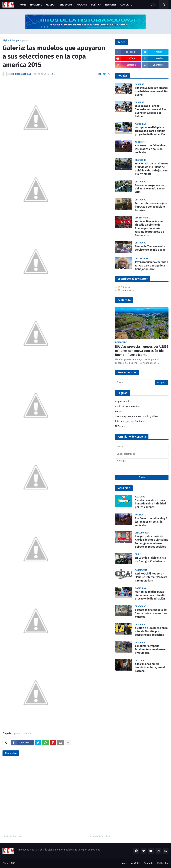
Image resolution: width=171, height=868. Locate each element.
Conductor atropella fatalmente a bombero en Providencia (151, 649)
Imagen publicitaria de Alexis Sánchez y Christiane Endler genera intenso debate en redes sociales (152, 541)
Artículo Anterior (13, 836)
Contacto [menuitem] (126, 5)
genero (25, 41)
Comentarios (126, 291)
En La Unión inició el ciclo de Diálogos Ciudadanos (150, 559)
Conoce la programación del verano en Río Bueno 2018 (150, 189)
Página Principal (11, 41)
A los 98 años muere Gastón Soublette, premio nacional (151, 667)
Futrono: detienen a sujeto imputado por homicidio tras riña (151, 207)
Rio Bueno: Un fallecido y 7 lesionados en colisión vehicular (151, 149)
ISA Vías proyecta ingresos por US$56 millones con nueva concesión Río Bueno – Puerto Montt (142, 351)
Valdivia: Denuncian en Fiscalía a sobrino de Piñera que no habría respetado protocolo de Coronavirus (149, 228)
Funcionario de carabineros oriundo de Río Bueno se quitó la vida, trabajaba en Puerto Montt (152, 169)
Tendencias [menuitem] (65, 5)
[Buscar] (142, 382)
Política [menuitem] (96, 5)
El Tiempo (120, 426)
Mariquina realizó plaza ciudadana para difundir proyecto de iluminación (150, 131)
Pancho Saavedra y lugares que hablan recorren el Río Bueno (151, 91)
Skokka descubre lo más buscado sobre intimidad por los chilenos (150, 504)
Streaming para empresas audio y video (136, 416)
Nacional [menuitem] (36, 5)
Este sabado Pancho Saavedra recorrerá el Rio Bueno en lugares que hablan (150, 111)
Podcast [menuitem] (82, 5)
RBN (13, 863)
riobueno (27, 734)
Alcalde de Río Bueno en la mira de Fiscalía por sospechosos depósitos (151, 631)
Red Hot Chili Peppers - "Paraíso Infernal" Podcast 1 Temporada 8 (151, 577)
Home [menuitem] (23, 5)
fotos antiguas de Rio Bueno (130, 421)
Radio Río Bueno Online (128, 407)
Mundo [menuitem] (50, 5)
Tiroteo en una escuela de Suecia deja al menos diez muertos (151, 613)
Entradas (124, 287)
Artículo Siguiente (99, 836)
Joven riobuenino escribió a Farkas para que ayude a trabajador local (152, 266)
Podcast (119, 411)
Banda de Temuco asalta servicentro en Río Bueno (150, 248)
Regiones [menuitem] (111, 5)
